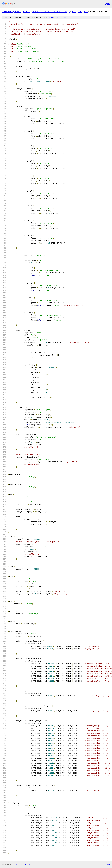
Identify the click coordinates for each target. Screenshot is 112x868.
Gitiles (14, 864)
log (57, 17)
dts (86, 11)
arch (74, 11)
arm (80, 11)
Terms (27, 864)
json (108, 864)
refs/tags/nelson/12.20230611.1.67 (50, 11)
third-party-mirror (12, 11)
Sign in (107, 4)
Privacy (21, 864)
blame (64, 17)
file (51, 17)
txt (102, 864)
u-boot (27, 11)
